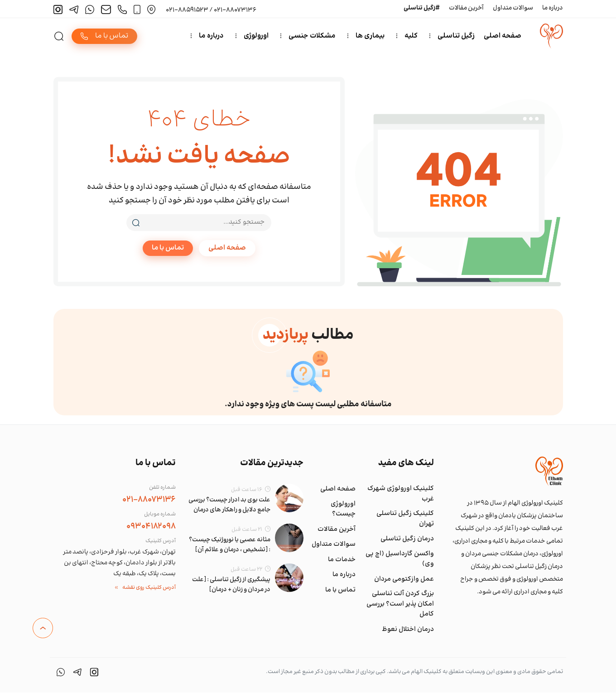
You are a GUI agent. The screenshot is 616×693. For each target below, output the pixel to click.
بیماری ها (371, 36)
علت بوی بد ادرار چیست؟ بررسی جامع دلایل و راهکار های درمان (229, 505)
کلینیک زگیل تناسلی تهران (405, 519)
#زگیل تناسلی (422, 8)
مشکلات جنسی (313, 36)
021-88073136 (149, 500)
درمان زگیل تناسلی (407, 539)
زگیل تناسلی (457, 36)
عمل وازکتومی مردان (404, 579)
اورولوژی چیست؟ (343, 509)
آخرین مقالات (466, 8)
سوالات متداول (513, 8)
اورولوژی (257, 36)
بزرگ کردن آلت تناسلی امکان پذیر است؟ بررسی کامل (400, 604)
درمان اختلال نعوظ (408, 630)
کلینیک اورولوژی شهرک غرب (401, 494)
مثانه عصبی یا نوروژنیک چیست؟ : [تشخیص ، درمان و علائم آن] (230, 545)
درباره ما (553, 8)
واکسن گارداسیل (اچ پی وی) (400, 559)
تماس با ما (168, 248)
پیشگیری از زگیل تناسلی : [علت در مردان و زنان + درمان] (231, 585)
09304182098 (151, 527)
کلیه (411, 36)
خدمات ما (342, 560)
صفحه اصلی (503, 36)
